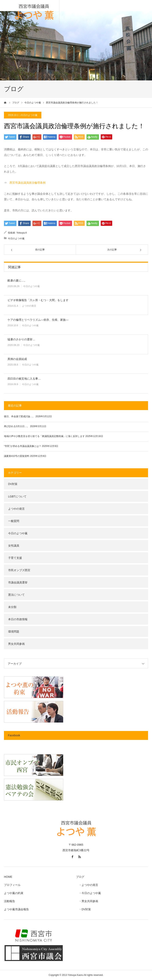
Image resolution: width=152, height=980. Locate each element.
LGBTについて (17, 496)
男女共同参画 (16, 644)
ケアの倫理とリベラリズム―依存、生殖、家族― (38, 320)
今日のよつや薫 (29, 115)
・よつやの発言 (87, 885)
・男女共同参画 (87, 901)
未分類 (12, 607)
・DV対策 (83, 909)
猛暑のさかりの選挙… (21, 339)
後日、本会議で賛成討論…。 (19, 416)
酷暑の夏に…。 (17, 281)
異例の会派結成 (17, 359)
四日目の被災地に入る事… (24, 379)
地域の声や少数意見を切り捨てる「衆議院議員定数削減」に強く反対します (44, 436)
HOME (8, 877)
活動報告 (9, 901)
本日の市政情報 (18, 619)
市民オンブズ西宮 (19, 570)
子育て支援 (15, 558)
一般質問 (14, 521)
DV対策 (13, 484)
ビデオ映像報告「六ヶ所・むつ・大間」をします (38, 300)
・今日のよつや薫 (88, 893)
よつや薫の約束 (14, 893)
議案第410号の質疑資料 (17, 456)
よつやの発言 (29, 306)
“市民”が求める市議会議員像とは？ (23, 446)
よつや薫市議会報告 (16, 909)
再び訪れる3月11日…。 (17, 426)
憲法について (16, 595)
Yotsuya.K (22, 233)
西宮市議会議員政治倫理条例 (28, 183)
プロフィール (12, 885)
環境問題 (14, 632)
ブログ (80, 877)
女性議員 (14, 546)
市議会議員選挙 (18, 582)
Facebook (14, 735)
